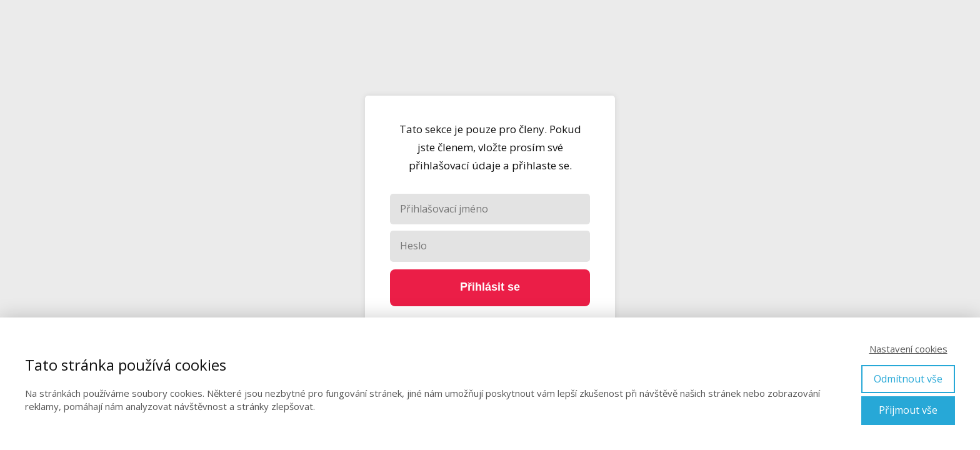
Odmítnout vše (908, 379)
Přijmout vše (908, 410)
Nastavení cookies (908, 349)
